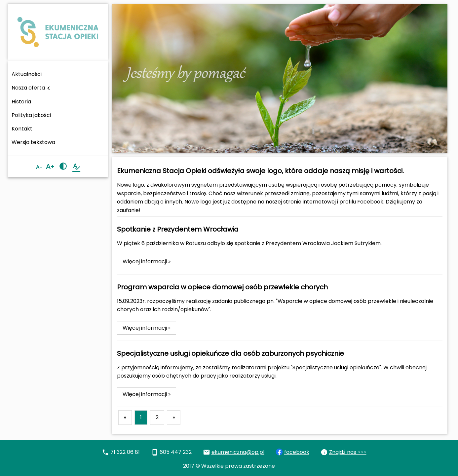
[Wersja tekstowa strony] (76, 167)
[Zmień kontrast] (63, 166)
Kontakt (22, 129)
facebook (297, 452)
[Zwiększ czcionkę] (50, 166)
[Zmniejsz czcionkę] (39, 167)
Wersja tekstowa (33, 142)
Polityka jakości (31, 115)
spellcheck (76, 166)
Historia (21, 102)
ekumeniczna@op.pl (238, 452)
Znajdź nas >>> (348, 452)
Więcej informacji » (147, 261)
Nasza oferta (32, 88)
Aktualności (27, 74)
